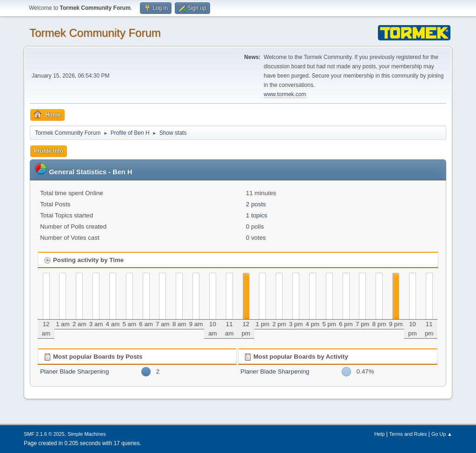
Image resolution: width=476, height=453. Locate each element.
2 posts (256, 204)
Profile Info (49, 151)
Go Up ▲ (442, 434)
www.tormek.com (285, 94)
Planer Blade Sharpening (74, 371)
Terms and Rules (408, 434)
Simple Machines (87, 434)
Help (379, 434)
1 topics (257, 215)
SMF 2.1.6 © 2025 (44, 434)
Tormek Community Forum (95, 33)
